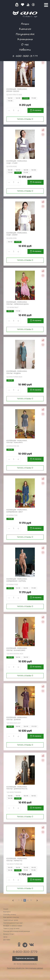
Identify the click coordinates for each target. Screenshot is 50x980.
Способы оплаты (10, 915)
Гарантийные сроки (11, 920)
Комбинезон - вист (15, 512)
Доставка (7, 940)
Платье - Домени (13, 720)
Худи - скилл (12, 235)
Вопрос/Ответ (9, 934)
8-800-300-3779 (25, 56)
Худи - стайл (12, 163)
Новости (25, 49)
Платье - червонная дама (18, 304)
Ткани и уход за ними (11, 929)
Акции (25, 24)
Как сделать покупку (11, 917)
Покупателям (25, 34)
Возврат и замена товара (13, 926)
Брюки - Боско (13, 91)
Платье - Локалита (15, 443)
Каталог (25, 29)
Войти (33, 5)
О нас (25, 44)
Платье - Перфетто (14, 861)
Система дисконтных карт (13, 923)
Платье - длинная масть (17, 789)
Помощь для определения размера (17, 931)
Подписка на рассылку (25, 958)
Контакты (25, 39)
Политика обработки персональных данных (25, 968)
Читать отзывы (25, 119)
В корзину (37, 110)
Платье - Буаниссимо (16, 651)
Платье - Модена (14, 373)
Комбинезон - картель (16, 581)
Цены (5, 937)
